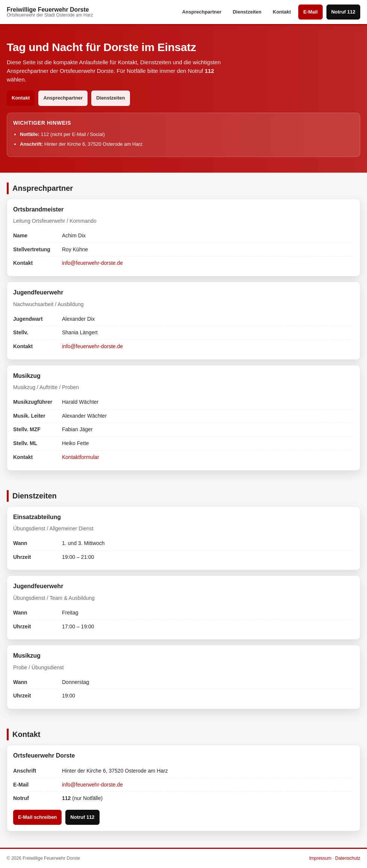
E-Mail (310, 12)
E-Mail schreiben (37, 817)
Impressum (320, 858)
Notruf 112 (343, 12)
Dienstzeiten (247, 12)
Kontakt (282, 12)
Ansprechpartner (202, 12)
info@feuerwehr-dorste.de (92, 263)
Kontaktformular (81, 457)
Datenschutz (348, 858)
